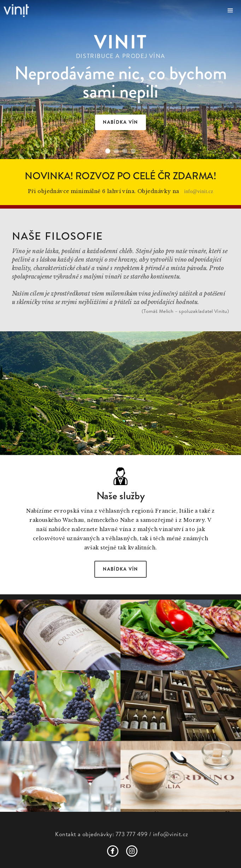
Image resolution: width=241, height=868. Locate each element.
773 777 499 (131, 834)
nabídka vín (120, 122)
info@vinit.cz (199, 191)
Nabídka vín (120, 569)
